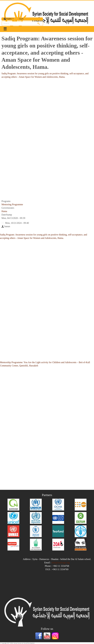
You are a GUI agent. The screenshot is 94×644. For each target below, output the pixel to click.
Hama (4, 211)
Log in (21, 19)
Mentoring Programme (12, 204)
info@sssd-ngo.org (61, 563)
